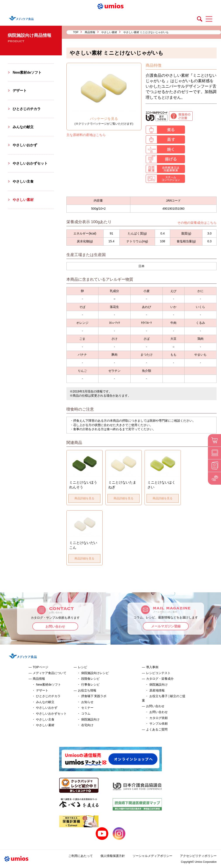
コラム (86, 713)
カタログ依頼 (159, 718)
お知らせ (87, 702)
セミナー (87, 708)
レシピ (83, 667)
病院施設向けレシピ (95, 673)
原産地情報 (157, 690)
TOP (76, 32)
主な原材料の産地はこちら (86, 135)
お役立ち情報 (87, 690)
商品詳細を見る (84, 498)
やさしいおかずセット (30, 163)
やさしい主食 (23, 181)
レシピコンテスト (158, 673)
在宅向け (87, 725)
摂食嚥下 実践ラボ (94, 696)
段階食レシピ (90, 679)
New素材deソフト (27, 72)
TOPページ (41, 667)
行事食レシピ (90, 685)
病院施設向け (90, 719)
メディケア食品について (50, 673)
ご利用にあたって (81, 856)
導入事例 (152, 667)
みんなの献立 (23, 127)
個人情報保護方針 (113, 856)
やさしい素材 (109, 32)
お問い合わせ (55, 626)
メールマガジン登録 (166, 626)
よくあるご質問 (157, 729)
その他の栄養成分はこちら (197, 223)
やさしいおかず (25, 145)
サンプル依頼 (159, 724)
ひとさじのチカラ (27, 109)
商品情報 (90, 32)
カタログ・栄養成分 (160, 679)
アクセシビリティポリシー (198, 856)
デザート (20, 91)
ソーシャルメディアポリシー (152, 856)
